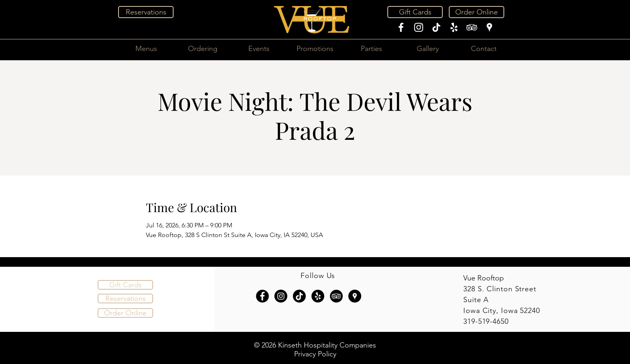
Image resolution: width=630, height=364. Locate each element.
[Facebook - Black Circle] (262, 296)
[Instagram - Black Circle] (281, 296)
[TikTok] (436, 27)
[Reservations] (146, 12)
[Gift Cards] (415, 12)
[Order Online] (477, 12)
